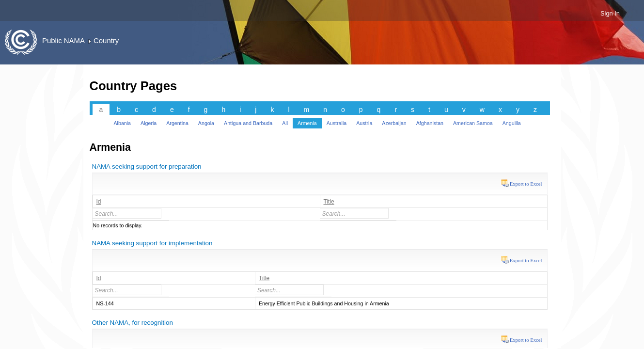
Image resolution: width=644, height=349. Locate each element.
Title (329, 202)
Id (99, 202)
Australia (337, 123)
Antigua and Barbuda (248, 123)
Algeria (149, 123)
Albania (123, 123)
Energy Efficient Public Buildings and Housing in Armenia (324, 303)
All (285, 123)
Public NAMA (63, 40)
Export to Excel (526, 184)
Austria (364, 123)
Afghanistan (430, 123)
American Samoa (473, 123)
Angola (206, 123)
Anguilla (512, 123)
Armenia (307, 123)
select (161, 213)
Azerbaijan (394, 123)
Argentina (177, 123)
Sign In (610, 13)
